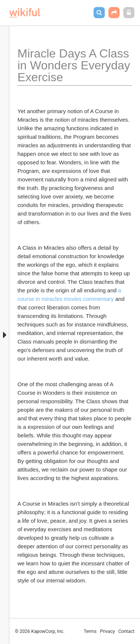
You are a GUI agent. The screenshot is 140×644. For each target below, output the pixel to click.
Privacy (107, 631)
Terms (90, 631)
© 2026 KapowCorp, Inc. (40, 631)
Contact (126, 631)
